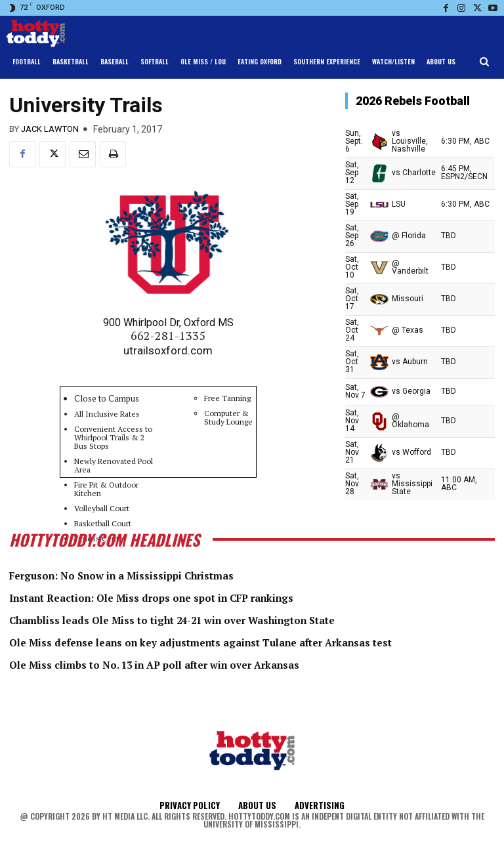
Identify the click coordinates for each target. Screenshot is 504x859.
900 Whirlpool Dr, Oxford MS (168, 323)
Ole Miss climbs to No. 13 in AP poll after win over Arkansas (184, 663)
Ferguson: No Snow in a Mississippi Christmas (144, 575)
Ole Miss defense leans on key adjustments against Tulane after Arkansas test (239, 640)
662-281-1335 (168, 335)
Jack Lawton (50, 129)
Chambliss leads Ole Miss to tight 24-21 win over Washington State (206, 619)
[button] (485, 62)
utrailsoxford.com (168, 350)
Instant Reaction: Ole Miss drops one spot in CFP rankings (181, 597)
